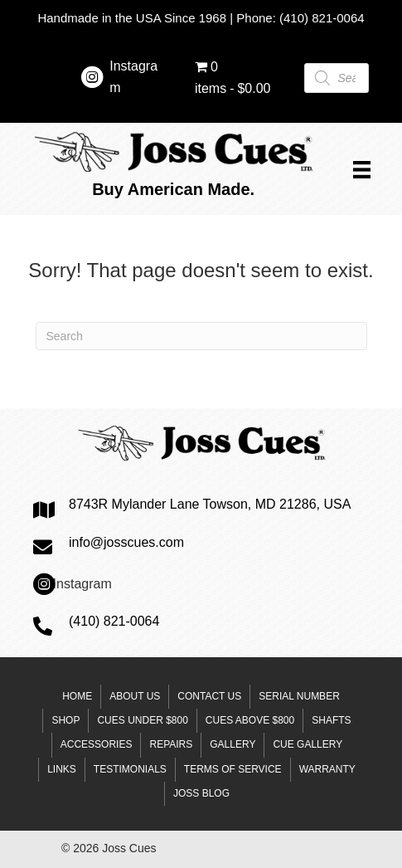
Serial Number (299, 696)
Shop (65, 720)
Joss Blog (201, 793)
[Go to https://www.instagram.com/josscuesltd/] (92, 80)
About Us (135, 696)
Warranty (327, 769)
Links (62, 769)
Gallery (232, 744)
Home (77, 696)
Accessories (97, 744)
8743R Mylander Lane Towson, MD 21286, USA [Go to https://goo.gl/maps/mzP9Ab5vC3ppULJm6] (210, 504)
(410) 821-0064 (322, 18)
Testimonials (130, 769)
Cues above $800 (250, 720)
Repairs (171, 744)
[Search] (201, 336)
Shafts (331, 720)
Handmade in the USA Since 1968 (132, 18)
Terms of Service (233, 769)
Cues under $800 (142, 720)
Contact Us (209, 696)
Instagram (82, 584)
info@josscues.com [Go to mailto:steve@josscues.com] (126, 542)
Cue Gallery (308, 744)
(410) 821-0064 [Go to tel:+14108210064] (114, 621)
